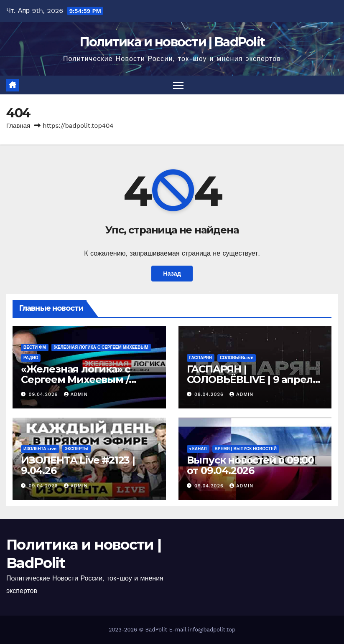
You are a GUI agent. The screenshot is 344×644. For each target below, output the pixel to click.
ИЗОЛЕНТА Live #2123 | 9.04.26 (78, 465)
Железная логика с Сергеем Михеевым (101, 347)
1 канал (198, 449)
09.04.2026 (44, 394)
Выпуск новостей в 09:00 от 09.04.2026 (250, 465)
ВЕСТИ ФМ (35, 347)
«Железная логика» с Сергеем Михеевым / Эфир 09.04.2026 (75, 379)
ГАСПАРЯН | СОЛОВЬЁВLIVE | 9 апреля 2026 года (253, 379)
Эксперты (77, 449)
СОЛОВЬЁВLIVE (237, 358)
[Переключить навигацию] (178, 85)
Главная (18, 126)
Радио (31, 358)
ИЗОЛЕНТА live (40, 449)
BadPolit (156, 630)
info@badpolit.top (212, 630)
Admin (76, 394)
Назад (172, 274)
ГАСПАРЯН (201, 358)
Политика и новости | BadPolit (172, 42)
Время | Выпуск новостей (246, 449)
